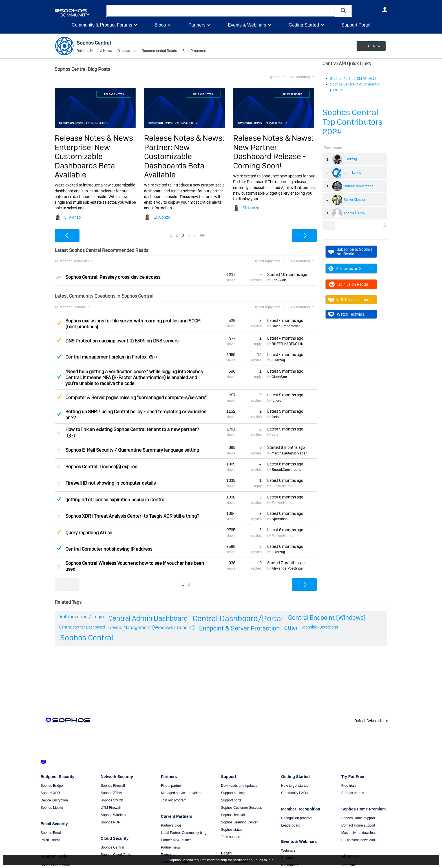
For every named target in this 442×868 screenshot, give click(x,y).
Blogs (160, 25)
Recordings (290, 865)
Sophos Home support (358, 818)
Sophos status (232, 830)
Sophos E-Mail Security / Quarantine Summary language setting (132, 450)
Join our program (174, 800)
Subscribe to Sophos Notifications (350, 252)
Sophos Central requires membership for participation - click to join (221, 860)
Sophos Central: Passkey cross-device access (113, 277)
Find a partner (172, 786)
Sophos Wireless (113, 815)
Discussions (127, 51)
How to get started (295, 786)
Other (291, 628)
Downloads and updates (239, 786)
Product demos (353, 793)
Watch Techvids (346, 314)
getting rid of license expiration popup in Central (115, 500)
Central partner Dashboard (82, 627)
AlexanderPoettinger (288, 568)
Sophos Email (51, 833)
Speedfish (280, 519)
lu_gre (277, 401)
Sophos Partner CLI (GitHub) (353, 79)
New (374, 46)
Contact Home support (358, 825)
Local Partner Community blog (184, 833)
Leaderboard (291, 825)
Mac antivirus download (359, 833)
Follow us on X (345, 269)
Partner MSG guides (176, 840)
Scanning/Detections (320, 627)
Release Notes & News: (95, 138)
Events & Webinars (247, 25)
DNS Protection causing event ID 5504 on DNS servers (122, 341)
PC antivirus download (358, 840)
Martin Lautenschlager (289, 453)
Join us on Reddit (348, 284)
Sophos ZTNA (111, 793)
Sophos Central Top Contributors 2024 (353, 122)
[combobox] (221, 11)
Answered (59, 357)
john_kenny (353, 173)
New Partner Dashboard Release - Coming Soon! (269, 157)
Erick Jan (279, 280)
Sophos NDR (111, 822)
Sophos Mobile (52, 808)
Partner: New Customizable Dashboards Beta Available (174, 161)
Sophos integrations (56, 865)
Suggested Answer (59, 323)
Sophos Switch (112, 800)
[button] (343, 11)
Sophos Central (87, 638)
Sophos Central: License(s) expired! (102, 467)
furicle (277, 417)
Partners (197, 25)
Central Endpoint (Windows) (327, 618)
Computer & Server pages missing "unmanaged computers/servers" (136, 398)
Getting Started (304, 25)
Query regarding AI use (89, 532)
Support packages (235, 793)
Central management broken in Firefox (106, 357)
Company (349, 865)
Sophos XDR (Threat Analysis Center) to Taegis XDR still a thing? (132, 516)
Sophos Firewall (113, 786)
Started (287, 274)
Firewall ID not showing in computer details (111, 483)
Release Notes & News (94, 51)
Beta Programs (194, 51)
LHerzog (350, 159)
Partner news (171, 847)
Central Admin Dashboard (148, 618)
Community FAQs (294, 793)
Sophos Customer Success (241, 808)
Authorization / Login (82, 617)
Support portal (232, 800)
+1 (156, 357)
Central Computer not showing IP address (109, 549)
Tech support (231, 837)
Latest (285, 320)
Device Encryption (54, 800)
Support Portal (356, 25)
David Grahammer (286, 326)
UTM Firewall (111, 808)
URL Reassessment (350, 300)
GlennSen (279, 377)
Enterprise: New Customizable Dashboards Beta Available (85, 161)
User (384, 10)
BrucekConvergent (358, 186)
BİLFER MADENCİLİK (288, 344)
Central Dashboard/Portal (238, 618)
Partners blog (171, 825)
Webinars (288, 851)
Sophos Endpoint (53, 786)
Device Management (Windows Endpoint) (152, 627)
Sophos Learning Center (239, 822)
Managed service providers (181, 793)
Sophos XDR (50, 793)
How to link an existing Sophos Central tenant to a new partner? (132, 429)
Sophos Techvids (234, 815)
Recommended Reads (159, 51)
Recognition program (297, 818)
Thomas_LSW (355, 213)
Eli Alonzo (73, 217)
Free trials (349, 786)
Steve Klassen (355, 200)
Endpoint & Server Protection (239, 628)
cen (275, 435)
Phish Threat (50, 840)
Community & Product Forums (102, 25)
